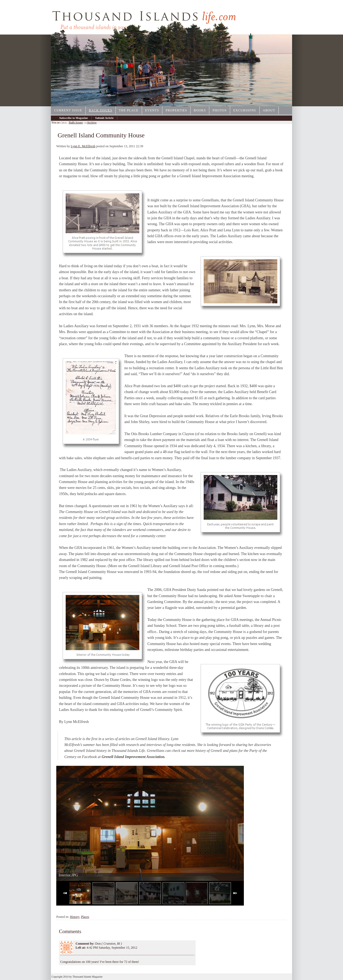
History (75, 917)
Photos (219, 110)
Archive (64, 122)
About (269, 110)
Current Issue (68, 110)
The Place (129, 110)
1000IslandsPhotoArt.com (266, 104)
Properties (176, 110)
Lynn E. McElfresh (83, 146)
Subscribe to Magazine (74, 118)
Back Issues (101, 110)
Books (200, 110)
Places (85, 917)
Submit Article (104, 118)
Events (152, 110)
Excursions (245, 110)
